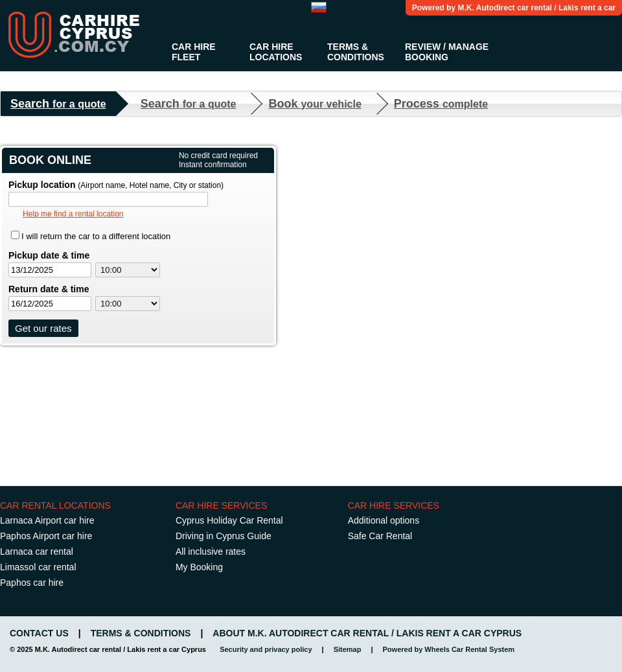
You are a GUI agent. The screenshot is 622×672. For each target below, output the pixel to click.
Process (441, 104)
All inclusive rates (211, 551)
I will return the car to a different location (96, 236)
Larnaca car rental (37, 551)
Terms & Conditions (356, 52)
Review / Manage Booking (447, 52)
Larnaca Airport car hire (47, 520)
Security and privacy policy (266, 649)
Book (315, 104)
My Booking (199, 567)
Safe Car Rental (380, 536)
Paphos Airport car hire (46, 536)
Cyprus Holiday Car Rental (229, 520)
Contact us (39, 633)
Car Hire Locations (276, 52)
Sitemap (348, 649)
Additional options (384, 520)
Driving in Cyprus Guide (224, 536)
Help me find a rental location (73, 214)
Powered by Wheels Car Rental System (449, 649)
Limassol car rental (38, 567)
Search (58, 104)
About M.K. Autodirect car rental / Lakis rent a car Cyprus (367, 633)
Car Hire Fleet (194, 52)
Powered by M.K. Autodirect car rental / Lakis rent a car (514, 8)
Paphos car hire (32, 583)
